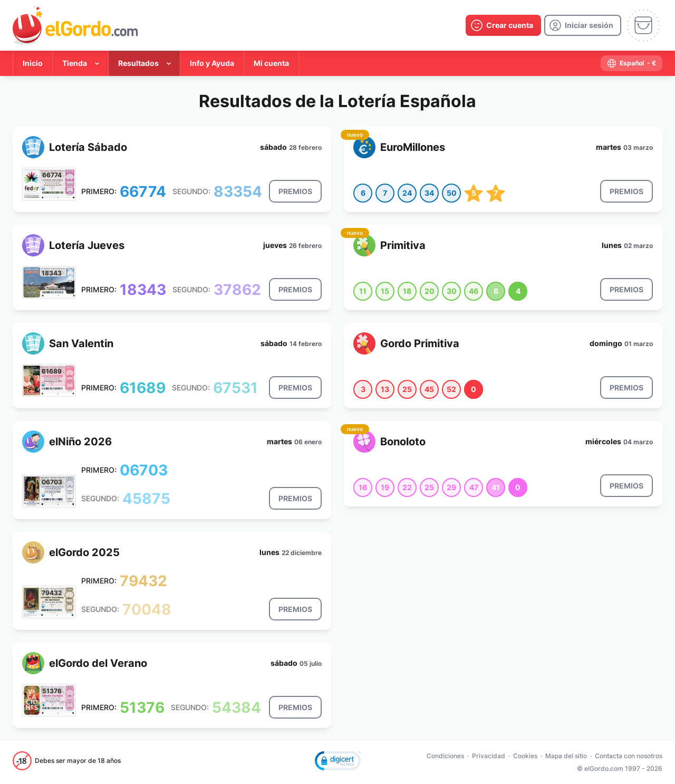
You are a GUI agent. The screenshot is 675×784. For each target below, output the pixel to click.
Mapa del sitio (566, 756)
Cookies (525, 756)
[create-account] (503, 25)
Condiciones (445, 756)
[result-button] (295, 191)
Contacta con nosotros (629, 756)
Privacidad (489, 756)
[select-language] (631, 63)
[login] (583, 25)
